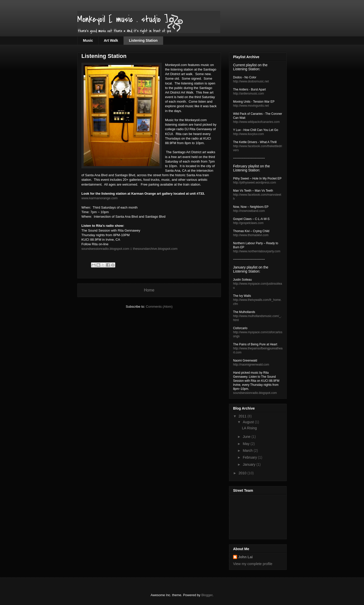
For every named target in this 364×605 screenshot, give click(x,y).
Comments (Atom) (159, 307)
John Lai (245, 557)
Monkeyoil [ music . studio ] (123, 19)
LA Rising (249, 428)
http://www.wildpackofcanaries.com (256, 122)
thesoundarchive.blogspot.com (155, 249)
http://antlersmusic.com (248, 94)
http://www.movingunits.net (251, 106)
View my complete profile (253, 564)
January (249, 464)
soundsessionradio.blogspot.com (105, 249)
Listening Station (143, 40)
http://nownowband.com (249, 211)
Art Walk (111, 40)
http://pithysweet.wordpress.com (255, 183)
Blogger (207, 595)
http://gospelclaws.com (248, 223)
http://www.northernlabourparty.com (257, 251)
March (248, 451)
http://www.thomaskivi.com (251, 235)
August (249, 422)
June (247, 437)
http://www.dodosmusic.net (251, 81)
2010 (243, 473)
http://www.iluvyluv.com (248, 134)
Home (149, 290)
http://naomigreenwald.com (251, 365)
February (250, 457)
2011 (243, 416)
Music (88, 40)
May (246, 444)
